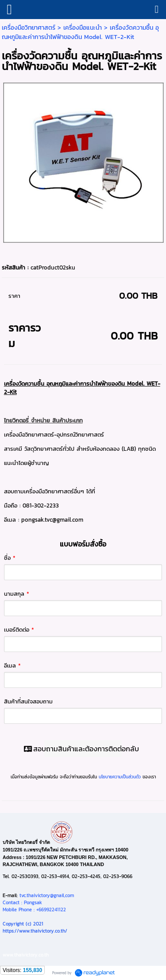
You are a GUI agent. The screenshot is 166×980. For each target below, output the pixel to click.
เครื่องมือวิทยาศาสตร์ (29, 28)
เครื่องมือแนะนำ (83, 28)
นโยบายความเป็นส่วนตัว (120, 777)
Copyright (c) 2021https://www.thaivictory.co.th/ (35, 927)
